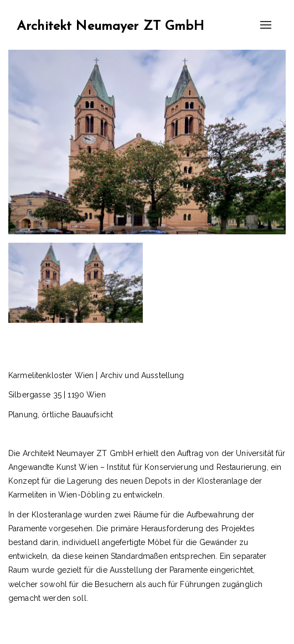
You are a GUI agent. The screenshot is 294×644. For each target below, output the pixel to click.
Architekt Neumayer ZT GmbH (110, 27)
